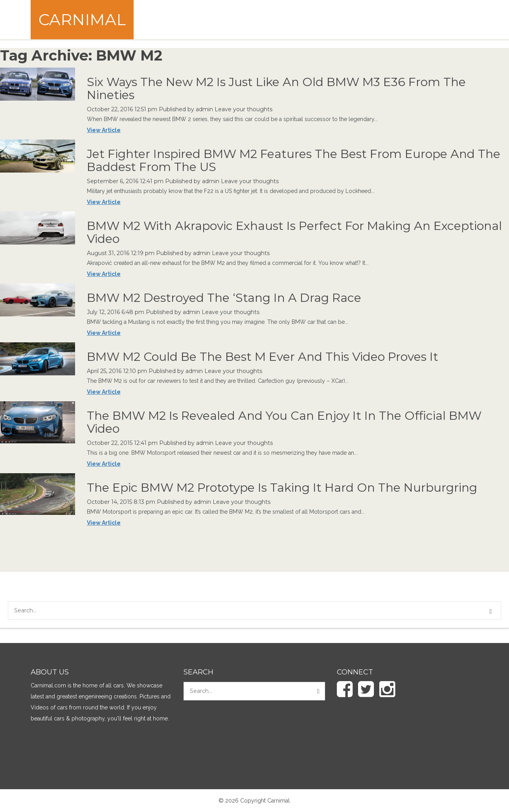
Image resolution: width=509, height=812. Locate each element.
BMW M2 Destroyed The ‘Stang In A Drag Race (224, 298)
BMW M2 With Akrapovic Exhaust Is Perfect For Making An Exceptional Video (294, 232)
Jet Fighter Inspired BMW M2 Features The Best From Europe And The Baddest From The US (294, 160)
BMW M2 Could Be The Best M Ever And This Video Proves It (263, 357)
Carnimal (82, 19)
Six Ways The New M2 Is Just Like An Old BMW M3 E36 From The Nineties (276, 88)
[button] (492, 612)
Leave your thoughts (243, 109)
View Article (104, 130)
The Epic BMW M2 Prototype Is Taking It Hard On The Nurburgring (282, 488)
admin (204, 109)
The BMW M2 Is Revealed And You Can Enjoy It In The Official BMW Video (284, 422)
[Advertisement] (335, 20)
